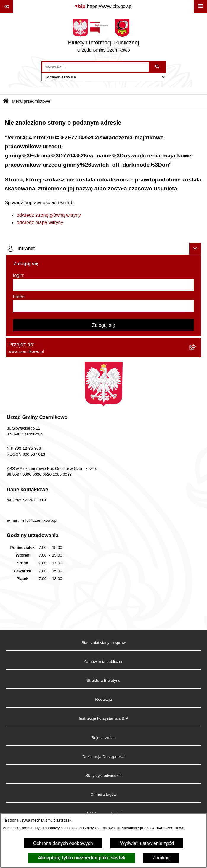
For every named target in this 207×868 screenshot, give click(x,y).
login (18, 275)
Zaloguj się (103, 325)
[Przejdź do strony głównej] (104, 37)
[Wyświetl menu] (200, 7)
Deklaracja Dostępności (103, 757)
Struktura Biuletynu (103, 680)
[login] (103, 285)
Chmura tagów (103, 794)
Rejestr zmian (103, 738)
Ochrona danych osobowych (63, 843)
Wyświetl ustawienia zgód (147, 843)
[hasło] (103, 306)
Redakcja (103, 699)
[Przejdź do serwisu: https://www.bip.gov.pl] (103, 7)
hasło (19, 297)
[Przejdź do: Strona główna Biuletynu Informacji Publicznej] (6, 101)
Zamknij (161, 858)
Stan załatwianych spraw (104, 643)
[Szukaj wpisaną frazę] (158, 67)
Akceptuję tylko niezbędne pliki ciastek (82, 858)
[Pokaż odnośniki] (7, 7)
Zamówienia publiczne (103, 662)
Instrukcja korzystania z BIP (103, 718)
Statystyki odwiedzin (103, 775)
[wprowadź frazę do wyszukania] (96, 67)
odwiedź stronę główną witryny (49, 215)
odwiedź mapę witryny (40, 222)
